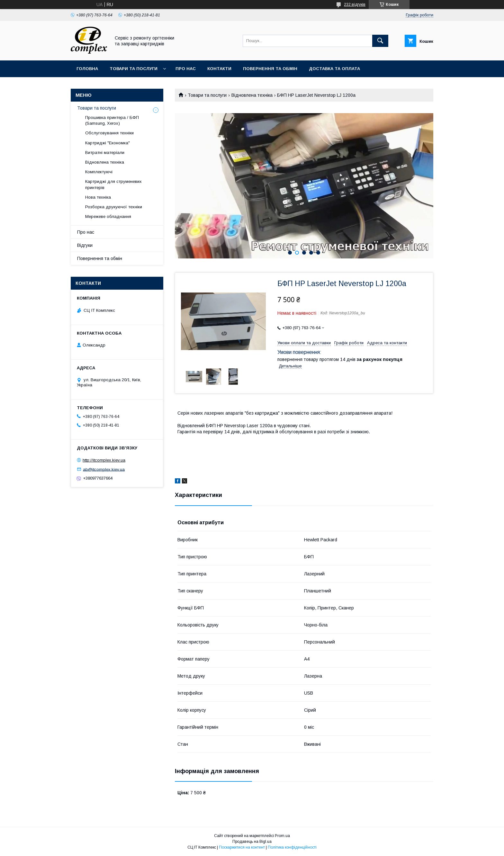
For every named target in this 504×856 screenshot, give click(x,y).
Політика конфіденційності (292, 847)
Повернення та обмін (270, 69)
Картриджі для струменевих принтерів (113, 184)
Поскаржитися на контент (242, 847)
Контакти (219, 69)
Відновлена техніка (252, 95)
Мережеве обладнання (108, 216)
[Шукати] (380, 41)
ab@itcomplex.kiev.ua (104, 469)
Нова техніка (98, 197)
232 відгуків (355, 5)
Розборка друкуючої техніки (114, 207)
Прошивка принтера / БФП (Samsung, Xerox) (112, 120)
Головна (87, 69)
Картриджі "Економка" (108, 143)
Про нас (186, 69)
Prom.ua (282, 836)
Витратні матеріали (105, 153)
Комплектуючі (99, 172)
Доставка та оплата (334, 69)
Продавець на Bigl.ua (252, 842)
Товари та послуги (134, 69)
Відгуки (85, 245)
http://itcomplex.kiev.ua (104, 460)
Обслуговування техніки (109, 133)
